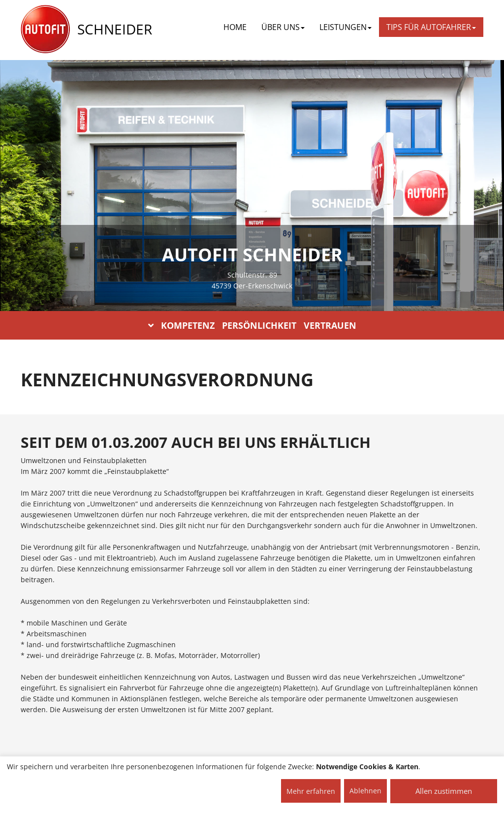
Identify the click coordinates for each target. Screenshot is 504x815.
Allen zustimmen (444, 791)
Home (235, 27)
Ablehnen (365, 791)
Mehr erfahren (311, 791)
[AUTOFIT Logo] (45, 30)
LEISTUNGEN (346, 27)
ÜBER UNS (283, 27)
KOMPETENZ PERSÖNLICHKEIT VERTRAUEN (252, 325)
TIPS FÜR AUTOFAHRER (431, 27)
